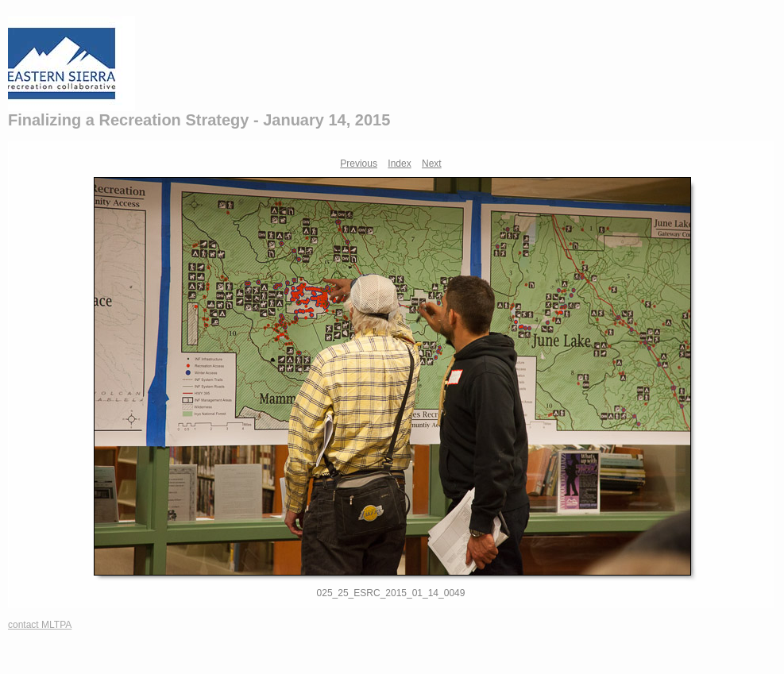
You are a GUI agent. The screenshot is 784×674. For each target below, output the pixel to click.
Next (432, 164)
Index (399, 164)
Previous (359, 164)
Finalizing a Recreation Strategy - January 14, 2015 (199, 120)
